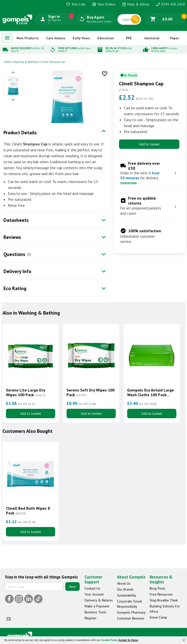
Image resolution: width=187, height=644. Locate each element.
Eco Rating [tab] (15, 288)
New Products (28, 38)
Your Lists (76, 4)
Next (72, 587)
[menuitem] (7, 38)
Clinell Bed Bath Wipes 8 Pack (28, 511)
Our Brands (125, 589)
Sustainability (127, 595)
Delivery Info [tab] (17, 271)
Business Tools (95, 612)
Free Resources (161, 594)
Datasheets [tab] (16, 220)
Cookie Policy (109, 640)
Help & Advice (136, 4)
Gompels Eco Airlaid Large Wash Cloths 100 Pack (151, 392)
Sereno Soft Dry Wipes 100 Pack (91, 392)
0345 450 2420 (170, 4)
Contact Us (92, 588)
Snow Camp (158, 617)
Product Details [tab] (20, 133)
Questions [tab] (14, 254)
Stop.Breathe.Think (164, 600)
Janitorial (152, 38)
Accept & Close (128, 640)
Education (106, 38)
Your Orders (104, 4)
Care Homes (56, 38)
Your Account (94, 594)
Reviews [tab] (12, 237)
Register (91, 618)
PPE (129, 38)
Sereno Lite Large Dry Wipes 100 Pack (26, 392)
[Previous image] (13, 73)
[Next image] (13, 100)
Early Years (81, 38)
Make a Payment (97, 606)
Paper (175, 38)
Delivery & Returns (99, 600)
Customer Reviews (131, 618)
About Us (124, 583)
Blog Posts (157, 588)
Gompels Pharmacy (131, 612)
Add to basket (149, 144)
